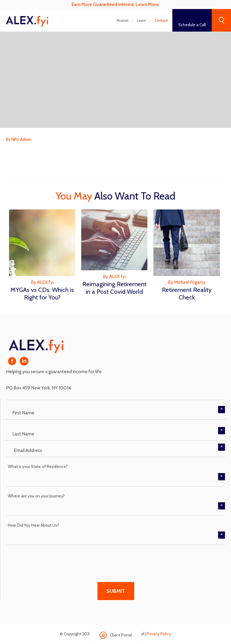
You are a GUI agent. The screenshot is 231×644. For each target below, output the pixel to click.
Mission (122, 20)
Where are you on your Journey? (36, 496)
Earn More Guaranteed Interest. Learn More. (116, 4)
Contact (161, 20)
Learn (141, 20)
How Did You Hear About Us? (33, 525)
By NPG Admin (19, 139)
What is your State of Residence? (38, 466)
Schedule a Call (192, 25)
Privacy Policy (159, 634)
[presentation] (52, 560)
